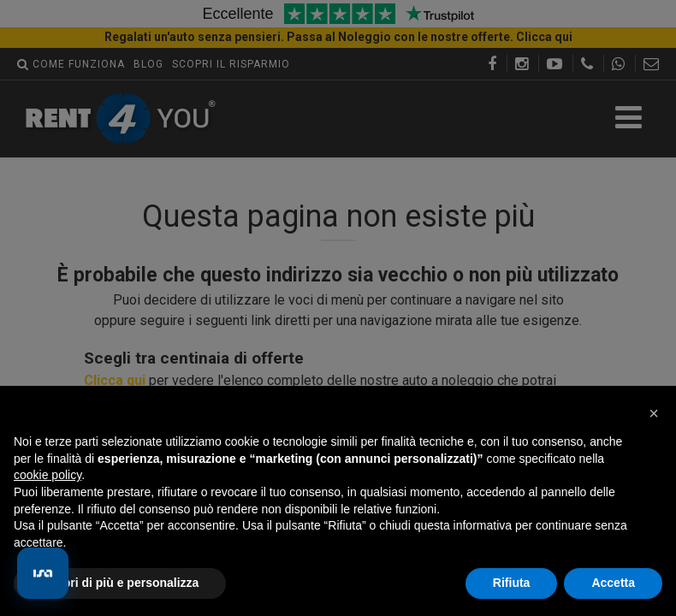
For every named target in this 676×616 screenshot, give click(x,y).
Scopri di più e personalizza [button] (120, 583)
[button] (654, 413)
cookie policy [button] (47, 475)
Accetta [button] (613, 583)
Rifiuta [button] (512, 583)
